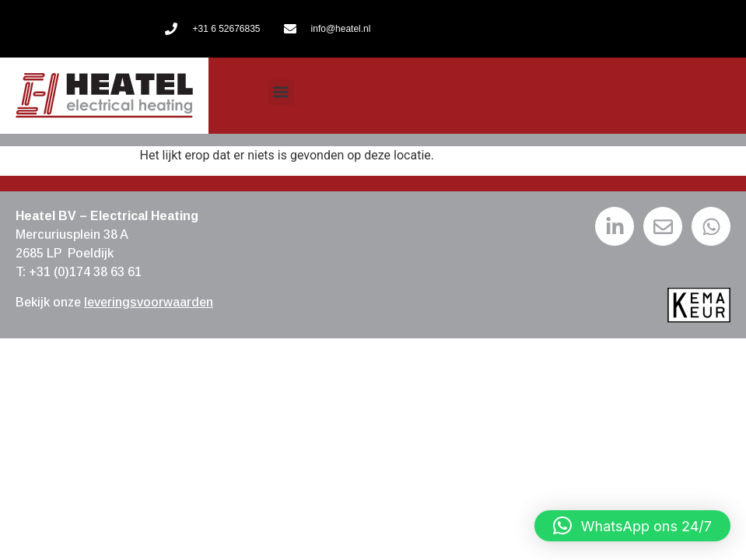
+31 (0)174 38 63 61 (85, 272)
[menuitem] (367, 95)
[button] (281, 92)
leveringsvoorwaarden (149, 302)
